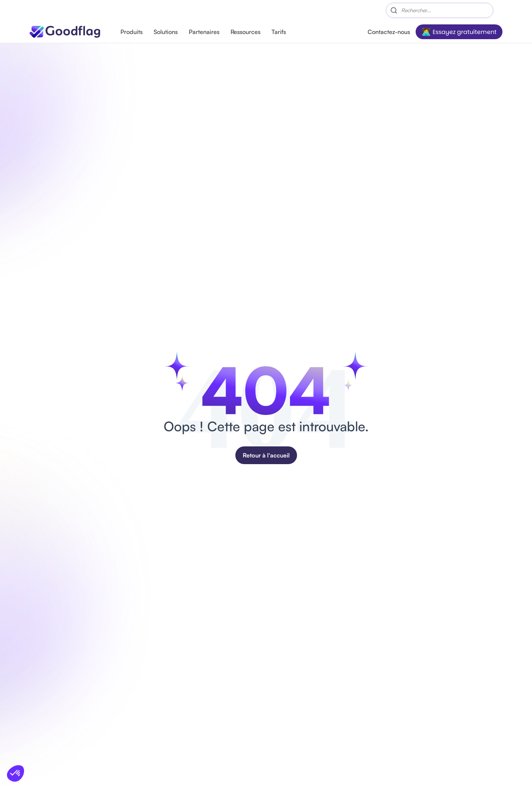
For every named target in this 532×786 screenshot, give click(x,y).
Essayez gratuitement (465, 32)
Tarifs (279, 32)
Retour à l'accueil (266, 455)
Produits (132, 32)
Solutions (166, 32)
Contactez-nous (389, 32)
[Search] (440, 10)
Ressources (245, 32)
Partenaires (204, 32)
